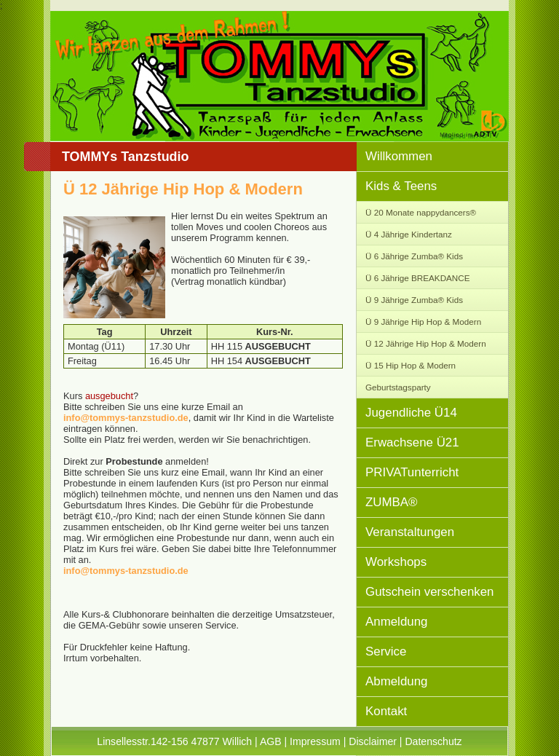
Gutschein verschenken (430, 592)
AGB (271, 741)
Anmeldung (396, 622)
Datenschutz (433, 741)
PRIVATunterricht (412, 472)
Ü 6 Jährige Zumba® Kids (414, 256)
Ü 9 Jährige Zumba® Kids (414, 300)
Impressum (315, 741)
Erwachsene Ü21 (412, 442)
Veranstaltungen (410, 532)
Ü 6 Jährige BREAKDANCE (418, 278)
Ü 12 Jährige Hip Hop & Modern (426, 343)
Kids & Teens (401, 186)
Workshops (396, 562)
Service (386, 651)
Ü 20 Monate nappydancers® (421, 212)
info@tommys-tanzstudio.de (126, 418)
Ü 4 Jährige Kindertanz (409, 234)
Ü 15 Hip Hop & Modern (411, 365)
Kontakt (386, 711)
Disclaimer (373, 741)
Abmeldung (396, 681)
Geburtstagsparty (398, 387)
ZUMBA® (392, 502)
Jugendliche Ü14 (411, 413)
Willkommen (399, 156)
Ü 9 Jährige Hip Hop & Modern (423, 322)
